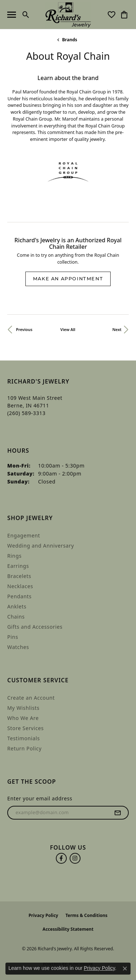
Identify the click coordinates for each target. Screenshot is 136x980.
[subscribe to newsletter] (118, 813)
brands (70, 40)
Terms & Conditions (86, 915)
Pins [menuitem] (13, 637)
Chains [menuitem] (16, 617)
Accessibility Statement (68, 929)
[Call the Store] (26, 413)
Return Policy (24, 748)
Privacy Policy (44, 915)
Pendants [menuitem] (19, 596)
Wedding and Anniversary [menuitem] (41, 546)
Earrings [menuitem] (18, 566)
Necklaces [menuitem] (20, 586)
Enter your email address (40, 798)
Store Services (26, 728)
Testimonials (24, 738)
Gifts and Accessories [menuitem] (35, 627)
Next (117, 329)
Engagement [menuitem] (24, 535)
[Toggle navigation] (12, 15)
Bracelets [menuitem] (19, 576)
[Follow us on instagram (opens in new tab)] (75, 858)
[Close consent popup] (125, 968)
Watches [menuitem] (18, 647)
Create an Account (31, 698)
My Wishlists (23, 708)
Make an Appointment (68, 279)
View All (68, 329)
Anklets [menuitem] (17, 606)
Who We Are (23, 718)
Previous (24, 329)
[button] (26, 14)
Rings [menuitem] (15, 556)
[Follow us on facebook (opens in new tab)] (61, 858)
